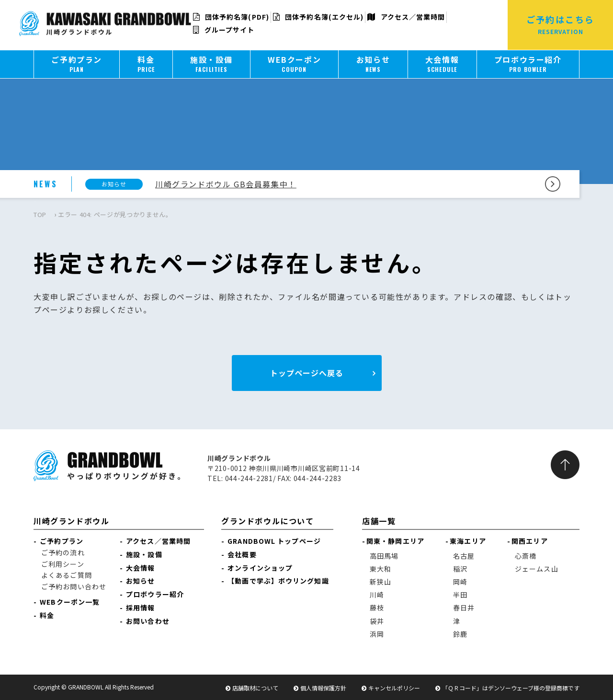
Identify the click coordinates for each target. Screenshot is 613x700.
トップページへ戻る (307, 373)
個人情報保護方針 (323, 688)
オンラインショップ (260, 568)
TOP (40, 214)
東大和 (380, 569)
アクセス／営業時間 (406, 17)
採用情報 (140, 608)
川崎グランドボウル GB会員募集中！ (226, 184)
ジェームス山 (537, 569)
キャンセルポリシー (394, 688)
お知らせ (140, 581)
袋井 (377, 621)
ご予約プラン (62, 541)
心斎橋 (526, 556)
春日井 (464, 608)
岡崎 (460, 582)
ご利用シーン (63, 564)
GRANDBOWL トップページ (274, 541)
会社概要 (242, 554)
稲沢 (460, 569)
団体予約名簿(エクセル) (318, 17)
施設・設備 (144, 554)
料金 (47, 615)
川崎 (377, 595)
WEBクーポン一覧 (70, 602)
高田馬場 (384, 556)
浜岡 (377, 634)
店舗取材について (255, 688)
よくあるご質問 (67, 575)
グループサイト (224, 30)
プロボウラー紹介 (155, 594)
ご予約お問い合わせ (74, 586)
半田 (460, 595)
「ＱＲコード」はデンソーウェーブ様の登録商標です (511, 688)
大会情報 (140, 568)
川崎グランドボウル (71, 521)
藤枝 (377, 608)
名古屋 (464, 556)
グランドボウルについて (268, 521)
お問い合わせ (148, 621)
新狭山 (380, 582)
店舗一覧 (379, 521)
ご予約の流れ (63, 552)
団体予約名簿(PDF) (231, 17)
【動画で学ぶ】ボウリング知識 (278, 581)
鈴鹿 (460, 634)
